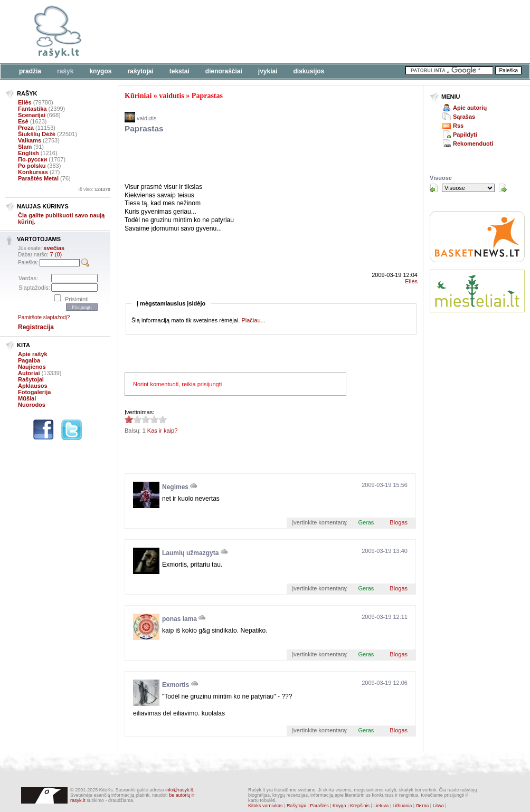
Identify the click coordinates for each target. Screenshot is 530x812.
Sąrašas (464, 117)
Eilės (25, 102)
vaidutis (171, 96)
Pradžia (30, 71)
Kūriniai (138, 96)
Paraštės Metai (38, 178)
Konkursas (33, 172)
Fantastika (32, 109)
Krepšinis (360, 806)
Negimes (175, 487)
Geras (366, 522)
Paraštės (319, 806)
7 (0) (56, 254)
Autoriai (29, 373)
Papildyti (465, 135)
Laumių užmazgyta (190, 553)
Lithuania (403, 806)
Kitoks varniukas (266, 806)
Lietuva (381, 806)
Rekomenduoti (473, 144)
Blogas (399, 522)
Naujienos (32, 367)
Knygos (100, 71)
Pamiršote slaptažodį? (44, 317)
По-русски (32, 159)
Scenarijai (32, 115)
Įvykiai (268, 71)
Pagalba (29, 360)
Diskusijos (309, 71)
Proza (26, 128)
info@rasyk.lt (179, 790)
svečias (54, 248)
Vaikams (30, 140)
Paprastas (207, 96)
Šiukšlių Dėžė (37, 134)
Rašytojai (140, 71)
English (29, 153)
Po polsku (32, 166)
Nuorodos (32, 405)
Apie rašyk (33, 354)
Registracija (36, 327)
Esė (23, 121)
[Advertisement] (325, 32)
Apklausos (33, 386)
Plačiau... (253, 320)
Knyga (339, 806)
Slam (25, 147)
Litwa (438, 806)
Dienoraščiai (224, 71)
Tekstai (179, 71)
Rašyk (65, 71)
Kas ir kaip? (162, 431)
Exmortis (176, 685)
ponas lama (179, 619)
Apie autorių (470, 108)
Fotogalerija (34, 392)
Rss (458, 126)
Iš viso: (94, 189)
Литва (423, 806)
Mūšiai (27, 398)
